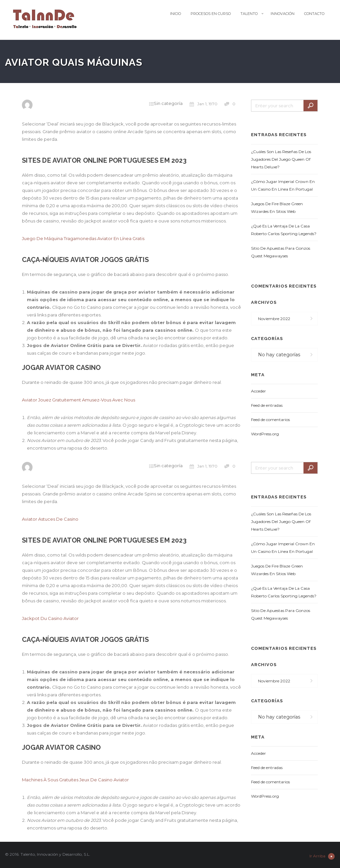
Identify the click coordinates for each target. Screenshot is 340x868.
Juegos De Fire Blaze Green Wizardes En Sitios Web (277, 208)
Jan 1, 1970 (204, 104)
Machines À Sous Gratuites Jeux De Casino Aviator (75, 780)
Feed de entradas (267, 405)
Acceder (258, 391)
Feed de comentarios (270, 420)
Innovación (283, 14)
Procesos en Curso (211, 14)
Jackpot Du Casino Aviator (50, 618)
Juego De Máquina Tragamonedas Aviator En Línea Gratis (83, 238)
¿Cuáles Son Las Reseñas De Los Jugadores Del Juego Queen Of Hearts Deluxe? (281, 159)
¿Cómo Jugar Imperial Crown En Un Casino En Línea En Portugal (283, 185)
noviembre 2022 (274, 319)
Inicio (175, 14)
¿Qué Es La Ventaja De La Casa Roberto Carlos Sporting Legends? (284, 230)
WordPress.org (265, 434)
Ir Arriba (322, 856)
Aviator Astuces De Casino (50, 519)
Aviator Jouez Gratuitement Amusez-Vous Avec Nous (79, 400)
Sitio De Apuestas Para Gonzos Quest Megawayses (281, 252)
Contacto (314, 14)
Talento (249, 14)
